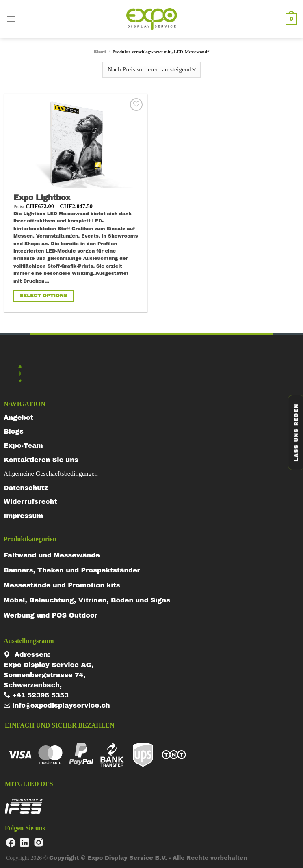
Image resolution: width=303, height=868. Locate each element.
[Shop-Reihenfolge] (151, 70)
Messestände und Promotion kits (62, 585)
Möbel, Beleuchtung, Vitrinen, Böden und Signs (87, 600)
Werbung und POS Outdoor (51, 615)
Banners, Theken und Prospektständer (72, 570)
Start (100, 52)
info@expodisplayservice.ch (57, 705)
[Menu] (11, 19)
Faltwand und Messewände (52, 555)
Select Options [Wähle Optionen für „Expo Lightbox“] (44, 296)
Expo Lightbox (42, 198)
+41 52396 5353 (36, 695)
